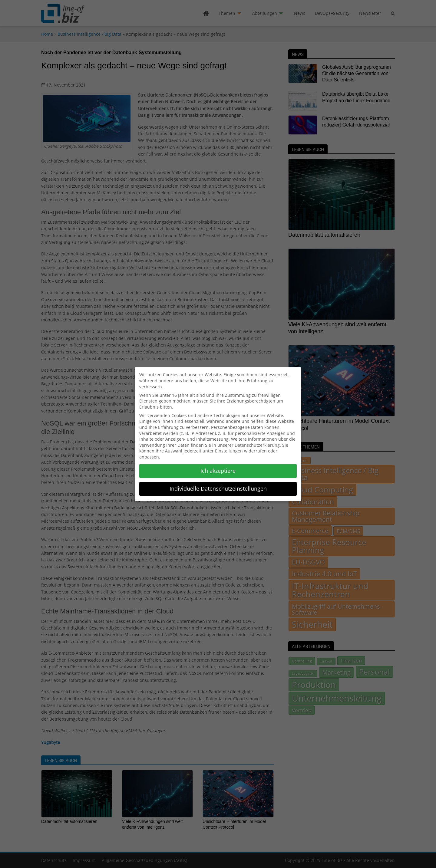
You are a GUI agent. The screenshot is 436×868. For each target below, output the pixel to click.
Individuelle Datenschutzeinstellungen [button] (218, 485)
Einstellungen (229, 447)
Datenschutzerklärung (257, 441)
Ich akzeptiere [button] (218, 467)
